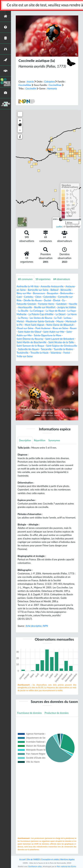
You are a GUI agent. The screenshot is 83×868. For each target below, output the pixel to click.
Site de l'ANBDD (33, 860)
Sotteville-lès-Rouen (28, 349)
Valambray (56, 353)
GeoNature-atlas (35, 866)
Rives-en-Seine (60, 328)
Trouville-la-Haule (39, 353)
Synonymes (54, 440)
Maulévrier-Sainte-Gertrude (40, 321)
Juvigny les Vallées (67, 307)
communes (25, 279)
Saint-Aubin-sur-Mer (54, 332)
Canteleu (29, 297)
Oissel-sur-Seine (25, 328)
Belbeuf (55, 290)
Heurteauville (25, 307)
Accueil (22, 860)
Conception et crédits (50, 860)
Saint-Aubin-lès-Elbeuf (30, 332)
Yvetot (67, 353)
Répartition (40, 440)
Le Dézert (60, 314)
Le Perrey (23, 318)
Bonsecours (39, 293)
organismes (43, 279)
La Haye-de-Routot (55, 311)
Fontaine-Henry (46, 304)
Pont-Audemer (43, 328)
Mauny (60, 321)
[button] (20, 125)
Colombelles (50, 297)
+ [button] (20, 121)
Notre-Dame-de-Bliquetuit (60, 325)
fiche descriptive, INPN (37, 626)
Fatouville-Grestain (26, 304)
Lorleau (68, 318)
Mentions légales (68, 860)
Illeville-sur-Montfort (45, 307)
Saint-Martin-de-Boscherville (32, 342)
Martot (20, 321)
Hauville (73, 304)
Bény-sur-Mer (24, 293)
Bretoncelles (67, 293)
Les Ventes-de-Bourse (41, 318)
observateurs (62, 279)
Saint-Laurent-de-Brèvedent (60, 339)
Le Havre (72, 314)
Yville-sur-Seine (25, 356)
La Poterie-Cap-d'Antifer (41, 314)
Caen (19, 297)
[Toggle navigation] (8, 13)
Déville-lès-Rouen (33, 300)
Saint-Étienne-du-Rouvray (30, 339)
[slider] (61, 219)
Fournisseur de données (29, 713)
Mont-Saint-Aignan (35, 325)
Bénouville (66, 290)
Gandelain (62, 304)
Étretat (57, 300)
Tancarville (46, 349)
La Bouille (23, 311)
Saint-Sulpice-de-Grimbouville (62, 346)
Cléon (38, 297)
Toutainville (23, 353)
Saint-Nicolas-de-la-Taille (61, 342)
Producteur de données (57, 713)
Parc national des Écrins (67, 866)
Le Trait (58, 318)
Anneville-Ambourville (52, 286)
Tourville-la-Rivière (63, 349)
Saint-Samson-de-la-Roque (30, 346)
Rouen (73, 328)
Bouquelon (53, 293)
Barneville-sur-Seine (38, 290)
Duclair (47, 300)
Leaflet (59, 227)
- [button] (20, 130)
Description (25, 440)
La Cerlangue (37, 311)
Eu (64, 300)
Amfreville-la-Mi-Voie (28, 286)
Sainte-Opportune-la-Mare (48, 335)
